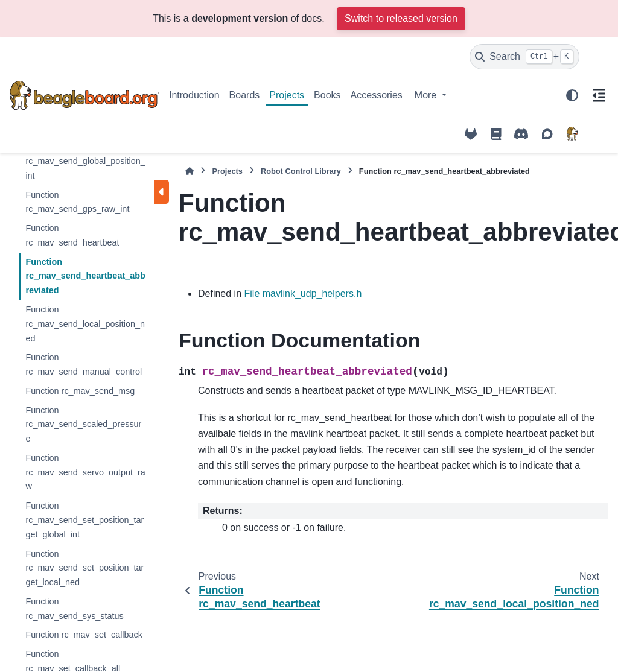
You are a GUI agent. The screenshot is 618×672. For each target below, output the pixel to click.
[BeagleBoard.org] (572, 134)
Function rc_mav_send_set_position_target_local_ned (84, 568)
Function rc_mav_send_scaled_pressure (83, 425)
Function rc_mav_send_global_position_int (85, 161)
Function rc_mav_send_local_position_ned (85, 324)
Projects (287, 95)
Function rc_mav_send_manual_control (84, 364)
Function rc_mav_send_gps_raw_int (77, 202)
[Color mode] (572, 95)
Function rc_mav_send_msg (80, 391)
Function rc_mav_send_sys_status (74, 609)
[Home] (190, 171)
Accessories (377, 95)
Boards (245, 95)
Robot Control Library (301, 171)
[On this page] (599, 95)
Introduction (194, 95)
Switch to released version (401, 18)
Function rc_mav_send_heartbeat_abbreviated (85, 276)
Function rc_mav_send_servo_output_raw (85, 472)
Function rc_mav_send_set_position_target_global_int (84, 520)
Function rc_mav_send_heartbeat (72, 235)
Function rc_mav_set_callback (84, 635)
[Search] (524, 57)
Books (327, 95)
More (427, 95)
